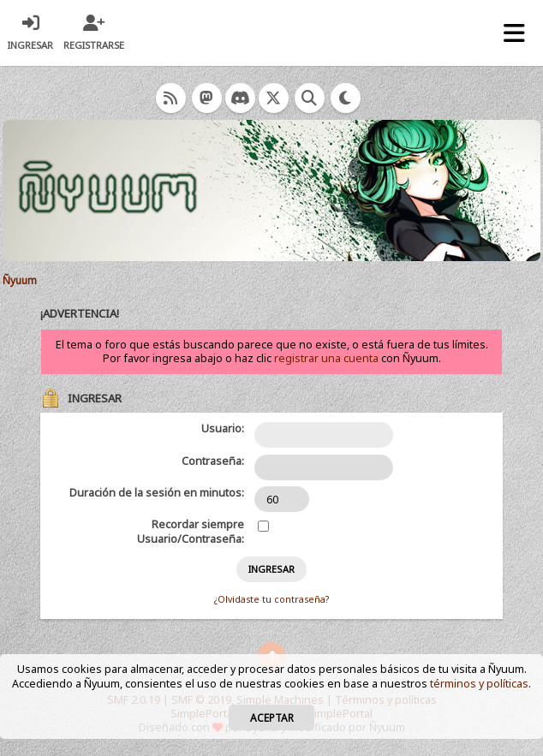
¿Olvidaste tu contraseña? (271, 599)
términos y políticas (479, 684)
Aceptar (272, 717)
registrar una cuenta (326, 358)
